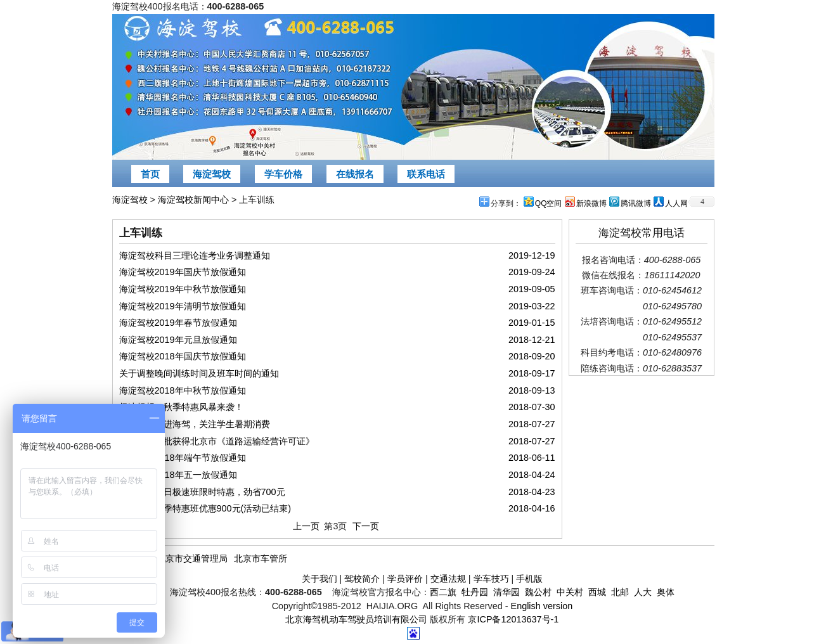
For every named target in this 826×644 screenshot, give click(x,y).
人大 (643, 592)
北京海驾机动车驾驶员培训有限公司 (356, 619)
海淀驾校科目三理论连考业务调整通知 (195, 255)
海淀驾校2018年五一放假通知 (178, 475)
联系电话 (426, 174)
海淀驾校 (212, 174)
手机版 (529, 579)
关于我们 (319, 579)
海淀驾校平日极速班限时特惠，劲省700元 (202, 492)
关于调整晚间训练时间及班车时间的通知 (199, 373)
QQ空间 (549, 203)
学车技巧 (491, 579)
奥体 (666, 592)
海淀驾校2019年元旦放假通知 (178, 340)
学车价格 (283, 174)
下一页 (366, 526)
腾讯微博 (636, 203)
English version (542, 606)
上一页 (306, 526)
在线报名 (355, 174)
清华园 (507, 592)
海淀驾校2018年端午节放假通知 (183, 458)
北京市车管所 (261, 558)
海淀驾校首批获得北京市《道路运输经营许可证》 (217, 441)
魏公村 (538, 592)
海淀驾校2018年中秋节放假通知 (183, 390)
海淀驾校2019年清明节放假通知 (183, 306)
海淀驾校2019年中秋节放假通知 (183, 289)
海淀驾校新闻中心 (193, 200)
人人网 (676, 203)
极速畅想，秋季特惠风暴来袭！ (181, 407)
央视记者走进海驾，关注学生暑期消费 (195, 424)
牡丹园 (475, 592)
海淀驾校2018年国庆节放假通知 (183, 356)
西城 (597, 592)
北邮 (620, 592)
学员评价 (405, 579)
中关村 (570, 592)
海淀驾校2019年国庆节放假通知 (183, 272)
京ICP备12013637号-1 (513, 619)
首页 (150, 174)
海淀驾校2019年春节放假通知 (178, 323)
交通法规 (448, 579)
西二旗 (443, 592)
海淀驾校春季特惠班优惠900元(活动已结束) (205, 508)
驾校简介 (362, 579)
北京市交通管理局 (192, 558)
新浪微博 (591, 203)
